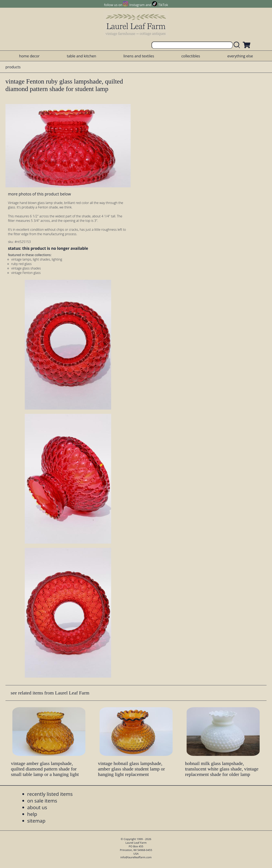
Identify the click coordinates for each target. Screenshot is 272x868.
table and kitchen (81, 56)
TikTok (163, 5)
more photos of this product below (39, 194)
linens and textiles (139, 56)
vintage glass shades (26, 268)
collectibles (191, 56)
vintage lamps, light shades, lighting (37, 259)
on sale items (42, 801)
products (13, 67)
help (32, 814)
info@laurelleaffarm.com (136, 857)
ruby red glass (21, 264)
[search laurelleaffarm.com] (238, 45)
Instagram (137, 5)
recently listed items (50, 794)
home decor (29, 56)
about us (37, 807)
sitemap (36, 821)
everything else (240, 56)
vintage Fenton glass (26, 273)
